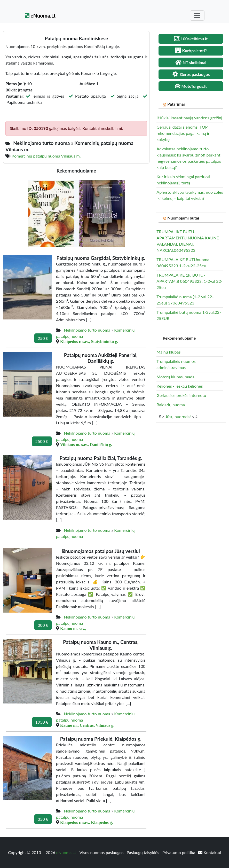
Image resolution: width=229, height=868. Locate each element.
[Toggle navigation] (197, 15)
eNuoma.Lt (40, 15)
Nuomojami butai (183, 218)
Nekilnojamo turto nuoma (87, 330)
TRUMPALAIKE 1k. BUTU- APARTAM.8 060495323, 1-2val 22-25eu (189, 281)
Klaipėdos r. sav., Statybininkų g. (89, 341)
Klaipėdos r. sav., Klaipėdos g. (86, 822)
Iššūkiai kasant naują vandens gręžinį (189, 118)
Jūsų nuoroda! (178, 416)
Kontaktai (210, 852)
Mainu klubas (168, 352)
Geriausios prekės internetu (181, 395)
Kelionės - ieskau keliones (180, 386)
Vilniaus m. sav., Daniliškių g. (86, 444)
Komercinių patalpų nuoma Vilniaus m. (46, 156)
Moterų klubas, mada (175, 377)
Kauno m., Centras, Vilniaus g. (87, 725)
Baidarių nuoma (171, 405)
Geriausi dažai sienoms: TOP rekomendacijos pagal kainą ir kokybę (183, 133)
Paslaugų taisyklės (143, 852)
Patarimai (176, 104)
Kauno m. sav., (73, 628)
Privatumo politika (179, 852)
